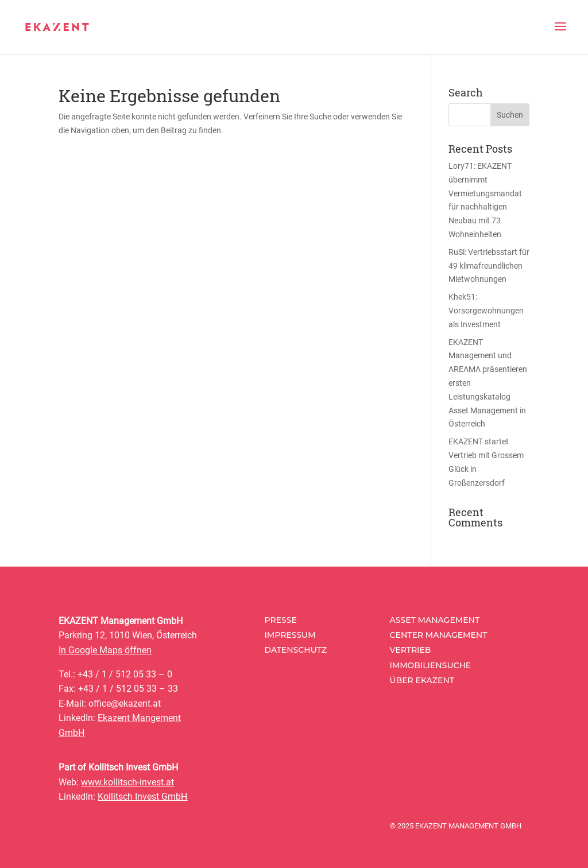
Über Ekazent (422, 680)
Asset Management (435, 620)
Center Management (439, 635)
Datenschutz (295, 650)
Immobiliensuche (431, 665)
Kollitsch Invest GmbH (142, 797)
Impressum (290, 635)
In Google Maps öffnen (105, 650)
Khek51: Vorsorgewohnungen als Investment (486, 311)
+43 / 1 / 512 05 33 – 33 (128, 689)
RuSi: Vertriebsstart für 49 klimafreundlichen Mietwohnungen (489, 266)
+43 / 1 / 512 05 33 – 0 (125, 674)
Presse (280, 620)
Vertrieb (411, 650)
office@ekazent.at (125, 704)
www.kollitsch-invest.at (127, 782)
